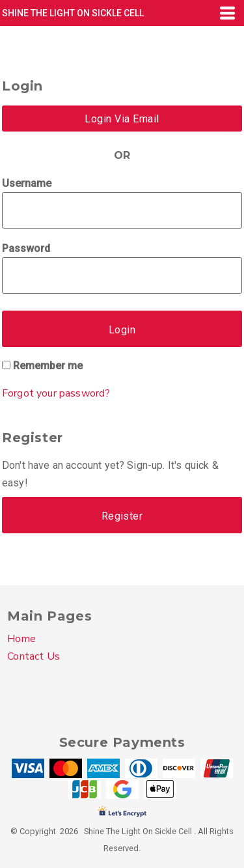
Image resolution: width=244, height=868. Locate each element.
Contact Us (34, 656)
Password (26, 248)
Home (21, 639)
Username (27, 183)
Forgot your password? (56, 393)
